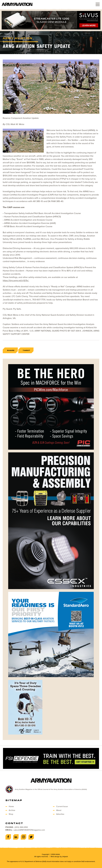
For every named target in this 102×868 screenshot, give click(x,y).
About (59, 810)
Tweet (26, 350)
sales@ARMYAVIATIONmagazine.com (29, 830)
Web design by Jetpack (59, 857)
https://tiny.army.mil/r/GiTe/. (16, 280)
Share (11, 350)
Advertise (60, 814)
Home (11, 806)
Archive (12, 810)
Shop (11, 814)
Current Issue (62, 806)
